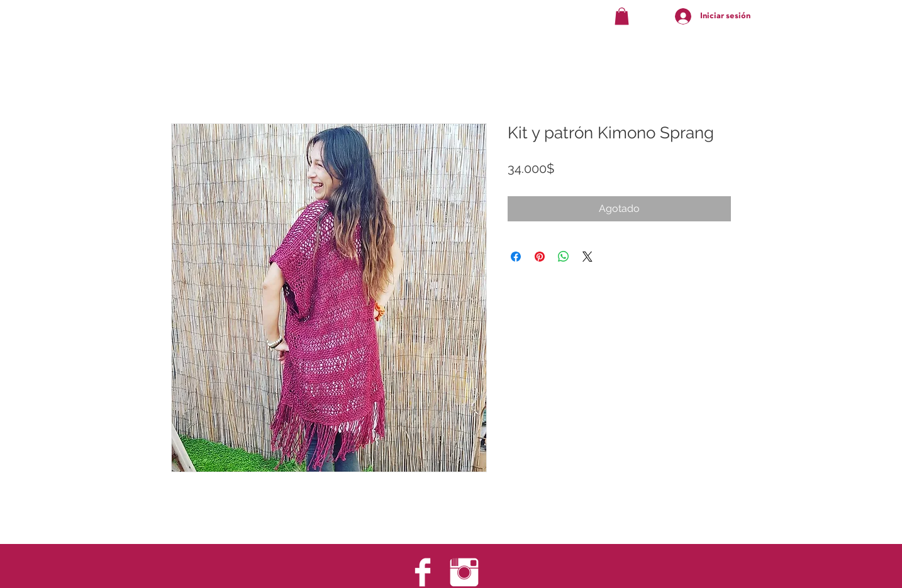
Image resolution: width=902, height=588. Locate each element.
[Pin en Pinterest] (540, 257)
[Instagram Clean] (464, 572)
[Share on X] (587, 257)
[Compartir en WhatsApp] (564, 257)
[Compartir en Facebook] (516, 257)
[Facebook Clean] (423, 572)
